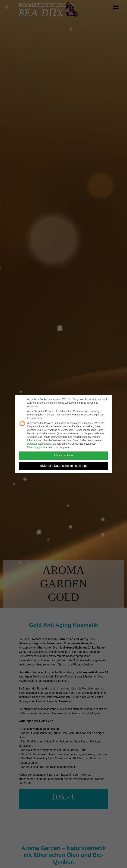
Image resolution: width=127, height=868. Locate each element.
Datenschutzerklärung (39, 444)
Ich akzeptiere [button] (64, 455)
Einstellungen (34, 447)
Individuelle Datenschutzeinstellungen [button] (64, 466)
